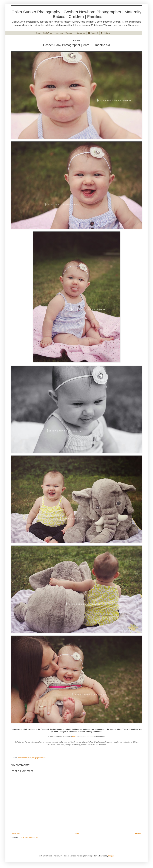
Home (77, 833)
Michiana (43, 758)
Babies (19, 758)
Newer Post (16, 833)
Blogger (111, 856)
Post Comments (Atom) (29, 837)
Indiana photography (33, 758)
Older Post (138, 833)
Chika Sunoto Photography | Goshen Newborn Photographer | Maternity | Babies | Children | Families (76, 14)
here (74, 737)
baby (24, 758)
